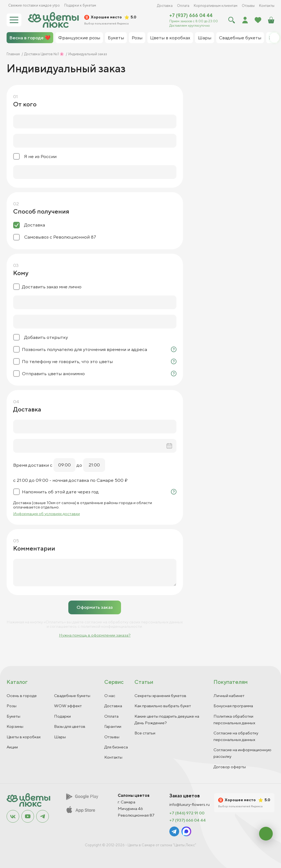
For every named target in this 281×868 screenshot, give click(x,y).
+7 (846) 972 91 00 (187, 813)
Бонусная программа (233, 706)
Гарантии (113, 726)
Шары (60, 737)
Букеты (13, 716)
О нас (110, 696)
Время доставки (31, 465)
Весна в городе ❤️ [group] (30, 38)
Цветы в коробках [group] (170, 38)
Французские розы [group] (79, 38)
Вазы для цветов (70, 726)
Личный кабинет (229, 696)
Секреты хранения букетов (160, 696)
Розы (12, 706)
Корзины (15, 726)
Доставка (165, 6)
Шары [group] (205, 38)
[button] (274, 38)
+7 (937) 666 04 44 (191, 15)
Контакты (267, 6)
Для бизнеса (116, 747)
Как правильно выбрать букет (163, 706)
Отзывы (248, 6)
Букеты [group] (116, 38)
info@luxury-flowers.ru (189, 805)
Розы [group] (137, 38)
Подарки (62, 716)
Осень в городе (22, 696)
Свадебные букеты (72, 696)
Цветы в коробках (24, 737)
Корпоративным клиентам (216, 6)
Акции (12, 747)
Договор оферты (230, 767)
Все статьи (145, 733)
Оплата (183, 6)
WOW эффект (68, 706)
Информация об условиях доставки (47, 514)
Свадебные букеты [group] (240, 38)
